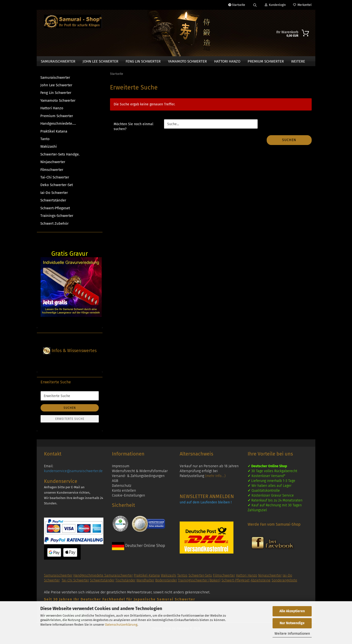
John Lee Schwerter (100, 61)
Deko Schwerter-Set (57, 187)
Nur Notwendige (292, 623)
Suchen (289, 142)
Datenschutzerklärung (121, 625)
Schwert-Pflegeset (55, 210)
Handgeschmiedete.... (58, 126)
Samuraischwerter (58, 61)
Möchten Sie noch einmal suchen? (133, 129)
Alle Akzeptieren (292, 611)
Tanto (45, 141)
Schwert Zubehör (55, 225)
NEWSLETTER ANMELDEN (207, 499)
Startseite (237, 5)
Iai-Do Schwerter (54, 195)
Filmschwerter (52, 172)
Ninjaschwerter (53, 164)
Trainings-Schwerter (57, 218)
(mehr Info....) (215, 478)
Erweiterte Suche (70, 421)
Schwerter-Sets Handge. (60, 156)
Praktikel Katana (54, 133)
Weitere (298, 61)
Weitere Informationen (292, 634)
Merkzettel (302, 5)
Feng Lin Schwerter (143, 61)
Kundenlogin (275, 5)
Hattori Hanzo (227, 61)
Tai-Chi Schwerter (55, 179)
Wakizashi (49, 149)
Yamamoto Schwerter (187, 61)
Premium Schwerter (266, 61)
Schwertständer (53, 202)
